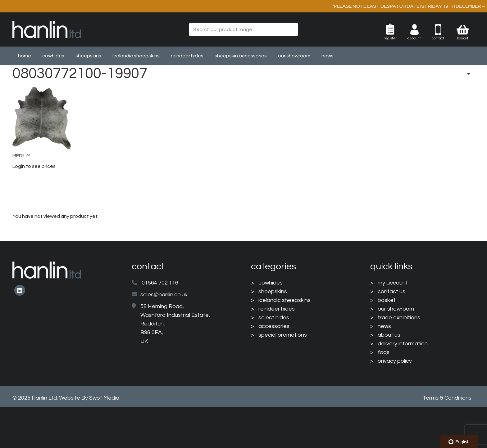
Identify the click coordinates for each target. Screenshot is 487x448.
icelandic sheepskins (284, 300)
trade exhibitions (399, 318)
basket (387, 300)
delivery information (403, 344)
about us (389, 335)
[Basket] (463, 29)
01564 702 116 (160, 283)
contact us (391, 291)
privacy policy (395, 361)
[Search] (291, 30)
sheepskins (273, 291)
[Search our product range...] (243, 30)
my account (393, 283)
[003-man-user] (419, 30)
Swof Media (104, 398)
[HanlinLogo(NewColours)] (47, 30)
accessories (274, 326)
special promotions (283, 335)
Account (414, 38)
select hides (274, 318)
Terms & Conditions (447, 398)
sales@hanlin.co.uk (164, 295)
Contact (438, 38)
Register (390, 38)
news (384, 326)
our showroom (396, 309)
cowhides (271, 283)
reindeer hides (277, 309)
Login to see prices (34, 166)
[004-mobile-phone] (443, 30)
